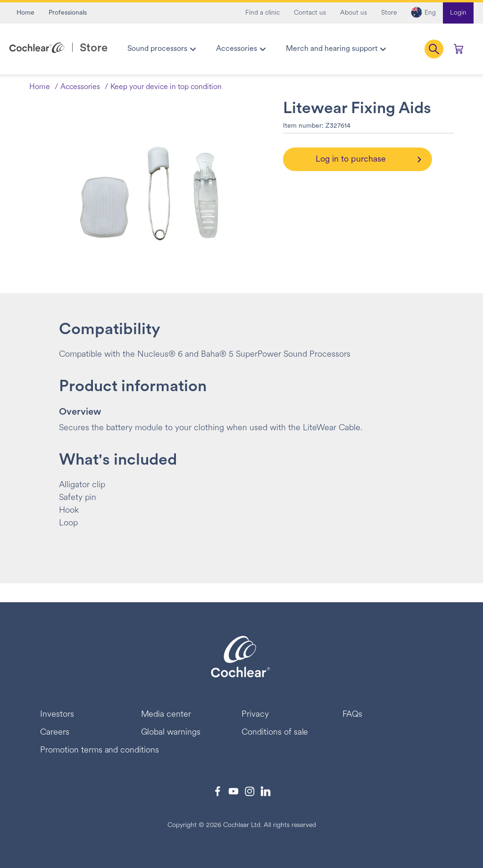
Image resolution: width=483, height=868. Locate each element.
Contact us (310, 13)
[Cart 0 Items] (458, 49)
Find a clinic (262, 13)
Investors (57, 715)
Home (25, 13)
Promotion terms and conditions (100, 750)
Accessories (80, 87)
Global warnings (171, 733)
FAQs (353, 715)
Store (389, 13)
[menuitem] (161, 49)
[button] (423, 13)
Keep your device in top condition (166, 87)
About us (354, 13)
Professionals (68, 13)
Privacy (255, 715)
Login (458, 13)
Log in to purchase (351, 160)
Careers (55, 733)
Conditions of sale (275, 733)
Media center (166, 715)
